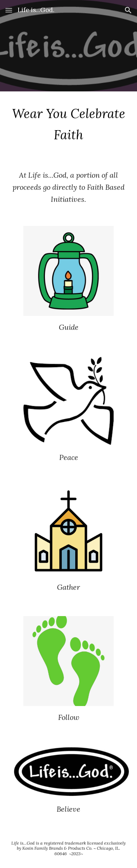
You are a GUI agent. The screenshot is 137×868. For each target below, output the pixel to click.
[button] (9, 10)
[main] (69, 124)
